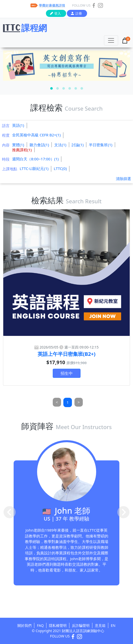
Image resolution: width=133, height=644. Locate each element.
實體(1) (18, 145)
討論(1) (78, 145)
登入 (58, 13)
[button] (51, 88)
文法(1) (60, 145)
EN (113, 625)
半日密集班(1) (101, 145)
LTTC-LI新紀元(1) (34, 168)
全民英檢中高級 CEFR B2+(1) (36, 135)
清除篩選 (123, 179)
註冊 (79, 13)
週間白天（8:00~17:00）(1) (35, 159)
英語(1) (18, 125)
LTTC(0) (60, 168)
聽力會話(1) (39, 145)
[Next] (79, 402)
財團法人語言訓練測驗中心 (83, 631)
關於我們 (24, 625)
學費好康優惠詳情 (52, 5)
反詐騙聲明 (81, 625)
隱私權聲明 (58, 625)
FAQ (40, 625)
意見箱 (100, 625)
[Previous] (57, 402)
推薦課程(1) (22, 150)
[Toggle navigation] (111, 40)
